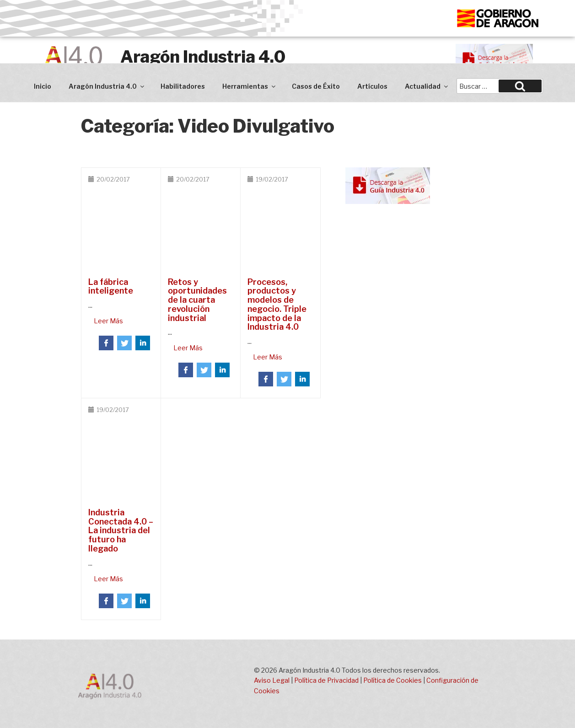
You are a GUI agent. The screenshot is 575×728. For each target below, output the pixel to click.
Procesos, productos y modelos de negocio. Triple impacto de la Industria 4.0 (277, 305)
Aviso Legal (272, 680)
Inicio (43, 86)
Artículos (372, 86)
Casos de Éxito (316, 86)
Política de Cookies (392, 680)
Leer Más (108, 321)
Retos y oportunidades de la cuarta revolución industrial (197, 300)
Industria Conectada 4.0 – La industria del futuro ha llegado (121, 530)
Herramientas (250, 86)
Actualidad (427, 86)
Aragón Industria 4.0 (203, 57)
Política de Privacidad (326, 680)
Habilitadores (183, 86)
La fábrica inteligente (111, 286)
